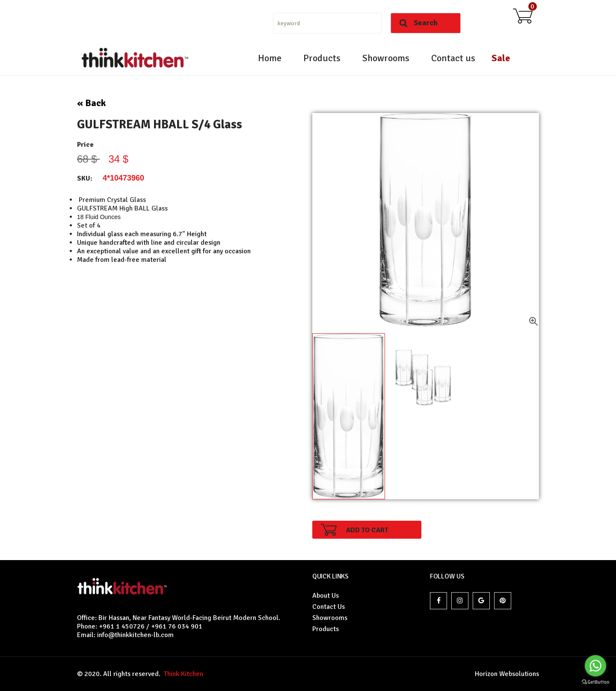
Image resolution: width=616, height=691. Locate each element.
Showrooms (386, 58)
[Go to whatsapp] (595, 666)
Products (322, 58)
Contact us (453, 58)
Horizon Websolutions (507, 674)
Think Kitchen (182, 674)
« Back (91, 103)
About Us (326, 596)
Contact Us (329, 607)
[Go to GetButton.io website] (595, 682)
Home (270, 58)
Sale (501, 58)
